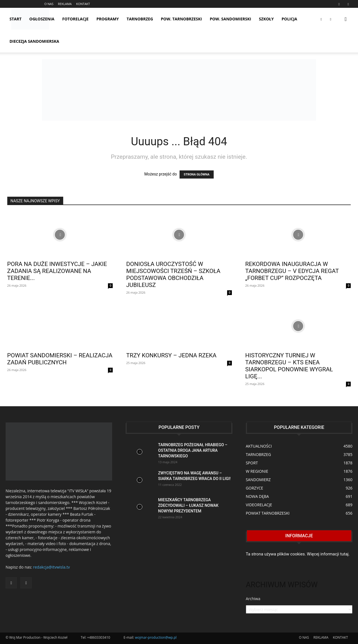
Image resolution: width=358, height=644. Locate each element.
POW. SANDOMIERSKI (230, 19)
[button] (346, 19)
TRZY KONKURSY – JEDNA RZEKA (171, 355)
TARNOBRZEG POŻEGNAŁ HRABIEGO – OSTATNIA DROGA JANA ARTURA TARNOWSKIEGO (193, 450)
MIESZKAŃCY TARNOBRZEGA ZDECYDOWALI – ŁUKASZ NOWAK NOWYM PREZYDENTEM (188, 505)
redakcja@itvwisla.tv (51, 567)
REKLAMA (65, 4)
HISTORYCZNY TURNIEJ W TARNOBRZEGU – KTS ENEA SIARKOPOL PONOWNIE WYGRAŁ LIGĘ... (289, 366)
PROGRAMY (108, 19)
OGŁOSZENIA (42, 19)
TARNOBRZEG (140, 19)
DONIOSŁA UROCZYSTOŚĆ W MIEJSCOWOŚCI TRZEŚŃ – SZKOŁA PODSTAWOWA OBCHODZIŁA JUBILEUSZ (173, 275)
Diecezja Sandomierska (34, 41)
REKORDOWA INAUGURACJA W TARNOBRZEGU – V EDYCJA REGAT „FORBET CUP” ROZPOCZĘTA (292, 271)
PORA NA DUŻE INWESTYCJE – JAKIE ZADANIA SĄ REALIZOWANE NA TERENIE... (57, 271)
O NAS (49, 4)
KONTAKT (83, 4)
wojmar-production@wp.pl (156, 637)
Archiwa (253, 599)
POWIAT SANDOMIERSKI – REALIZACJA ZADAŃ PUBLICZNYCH (60, 359)
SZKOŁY (266, 19)
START (16, 19)
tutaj (344, 554)
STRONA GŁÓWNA (197, 174)
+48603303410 (99, 637)
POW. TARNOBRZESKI (181, 19)
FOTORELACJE (76, 19)
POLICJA (289, 19)
